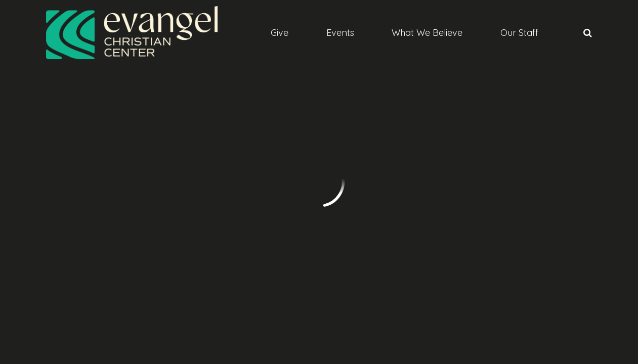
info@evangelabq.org (87, 251)
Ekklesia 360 (572, 304)
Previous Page (91, 116)
